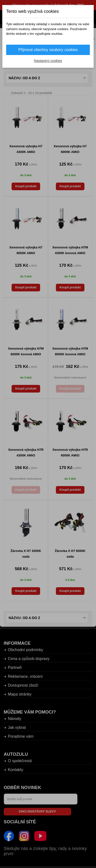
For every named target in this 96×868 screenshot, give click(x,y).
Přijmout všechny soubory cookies (48, 50)
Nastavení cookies (48, 61)
